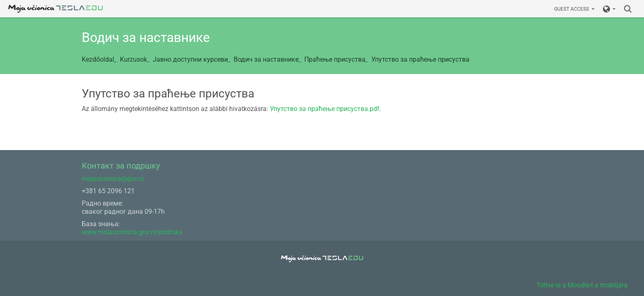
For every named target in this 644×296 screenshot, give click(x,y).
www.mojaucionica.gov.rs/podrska (132, 232)
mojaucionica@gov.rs (113, 179)
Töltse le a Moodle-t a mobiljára (582, 285)
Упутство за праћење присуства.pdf (325, 109)
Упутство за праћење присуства (420, 59)
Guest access (574, 9)
